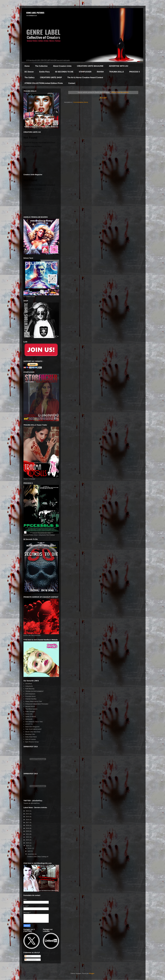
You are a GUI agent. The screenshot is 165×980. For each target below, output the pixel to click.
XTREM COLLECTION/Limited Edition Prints (44, 83)
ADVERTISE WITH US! (119, 66)
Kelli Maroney (30, 689)
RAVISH (100, 72)
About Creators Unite (62, 66)
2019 (28, 828)
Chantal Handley (31, 699)
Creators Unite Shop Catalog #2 (38, 857)
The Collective (41, 66)
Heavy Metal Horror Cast (34, 701)
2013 (28, 811)
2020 (28, 831)
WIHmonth (29, 719)
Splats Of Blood (30, 717)
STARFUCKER (85, 72)
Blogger (92, 973)
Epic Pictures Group (32, 742)
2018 (28, 825)
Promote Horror (30, 696)
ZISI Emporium (30, 694)
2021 (28, 834)
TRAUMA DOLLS (116, 72)
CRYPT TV (29, 724)
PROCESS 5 (135, 72)
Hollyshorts (29, 686)
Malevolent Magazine (32, 727)
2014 (28, 814)
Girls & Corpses (31, 739)
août (29, 851)
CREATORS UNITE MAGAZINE (90, 66)
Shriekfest (29, 684)
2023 (28, 840)
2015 (28, 817)
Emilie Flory (45, 72)
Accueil (103, 98)
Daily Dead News (31, 737)
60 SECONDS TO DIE (64, 72)
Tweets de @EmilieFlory (32, 803)
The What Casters (31, 709)
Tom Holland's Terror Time (34, 722)
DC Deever (29, 72)
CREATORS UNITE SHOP (51, 77)
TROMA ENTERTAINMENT (34, 691)
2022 (28, 837)
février (30, 848)
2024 (28, 843)
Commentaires (31, 960)
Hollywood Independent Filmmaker (37, 704)
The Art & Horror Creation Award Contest (85, 77)
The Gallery (30, 77)
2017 (28, 822)
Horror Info (29, 714)
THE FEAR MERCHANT (33, 729)
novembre (31, 854)
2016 (28, 820)
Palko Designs (30, 711)
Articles (28, 956)
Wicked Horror (30, 706)
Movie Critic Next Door (33, 732)
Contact (72, 83)
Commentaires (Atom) (81, 102)
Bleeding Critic (30, 734)
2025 (28, 846)
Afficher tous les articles (120, 92)
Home (27, 66)
